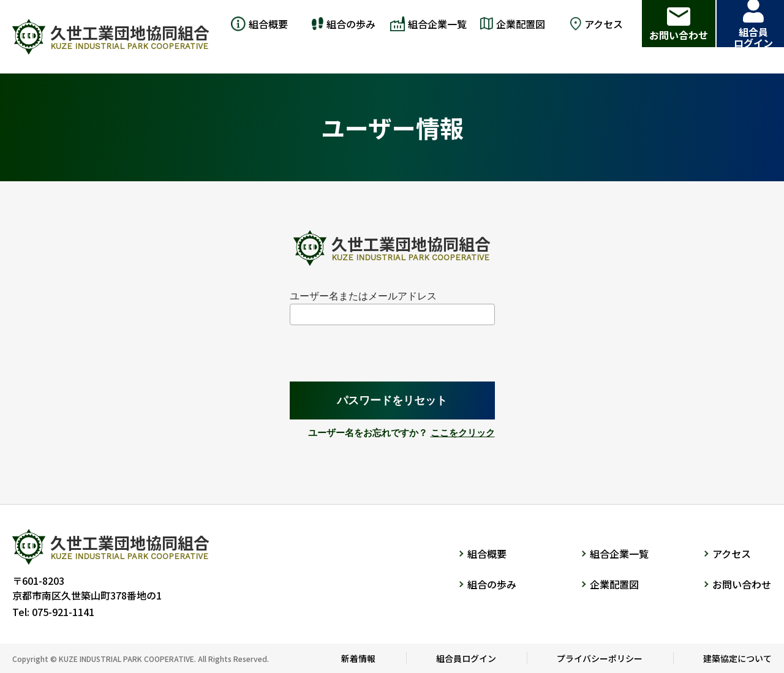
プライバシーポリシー (600, 658)
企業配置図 (614, 584)
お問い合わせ (742, 584)
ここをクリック (463, 433)
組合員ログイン (466, 658)
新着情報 (358, 658)
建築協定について (737, 658)
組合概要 (487, 554)
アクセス (732, 554)
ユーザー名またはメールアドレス (363, 296)
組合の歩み (492, 584)
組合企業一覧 (619, 554)
